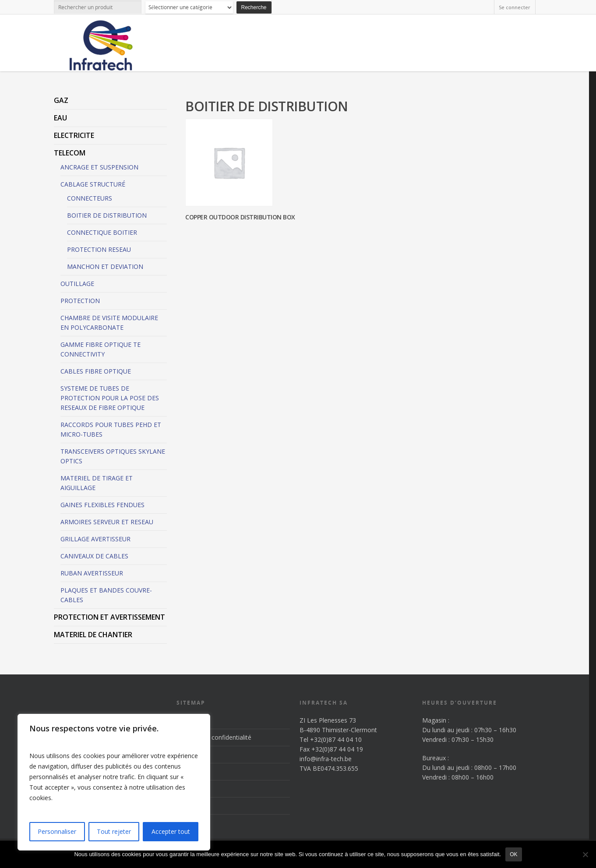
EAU (60, 118)
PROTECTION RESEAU (99, 249)
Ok (513, 854)
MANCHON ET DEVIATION (105, 266)
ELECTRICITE (74, 135)
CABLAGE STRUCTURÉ (93, 184)
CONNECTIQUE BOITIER (102, 232)
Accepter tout (171, 831)
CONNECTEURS (90, 198)
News (185, 789)
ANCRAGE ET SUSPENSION (99, 167)
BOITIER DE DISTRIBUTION (107, 215)
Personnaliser (57, 831)
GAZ (61, 100)
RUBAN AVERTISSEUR (92, 573)
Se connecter (515, 7)
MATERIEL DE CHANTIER (93, 635)
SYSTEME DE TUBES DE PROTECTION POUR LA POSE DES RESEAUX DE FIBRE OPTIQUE (110, 398)
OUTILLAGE (77, 284)
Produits (188, 771)
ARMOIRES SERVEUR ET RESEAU (107, 522)
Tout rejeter (114, 831)
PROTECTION (80, 301)
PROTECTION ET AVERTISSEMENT (109, 617)
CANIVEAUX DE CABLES (94, 556)
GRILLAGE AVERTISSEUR (95, 539)
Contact (188, 806)
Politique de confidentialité (214, 737)
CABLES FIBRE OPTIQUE (96, 371)
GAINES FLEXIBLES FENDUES (102, 505)
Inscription (191, 720)
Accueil (186, 754)
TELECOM (70, 153)
